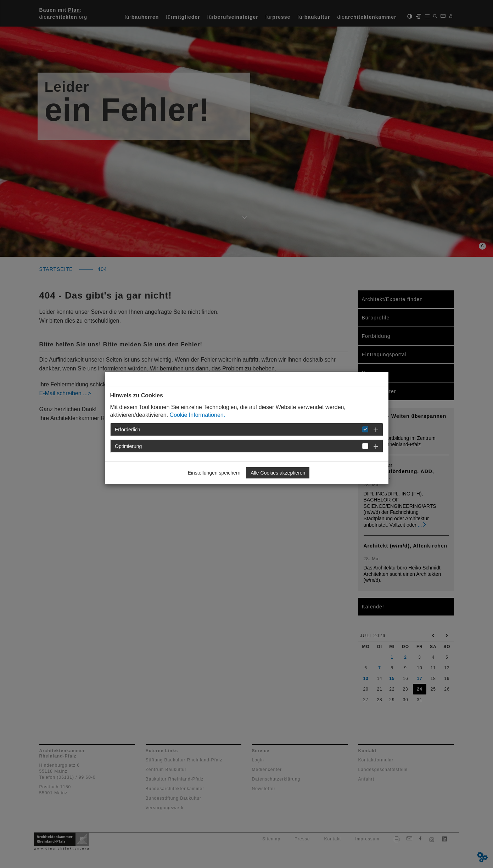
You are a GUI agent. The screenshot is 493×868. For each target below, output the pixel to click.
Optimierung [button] (128, 446)
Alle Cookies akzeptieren (278, 473)
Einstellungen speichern (214, 473)
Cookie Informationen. (198, 415)
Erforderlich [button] (128, 430)
